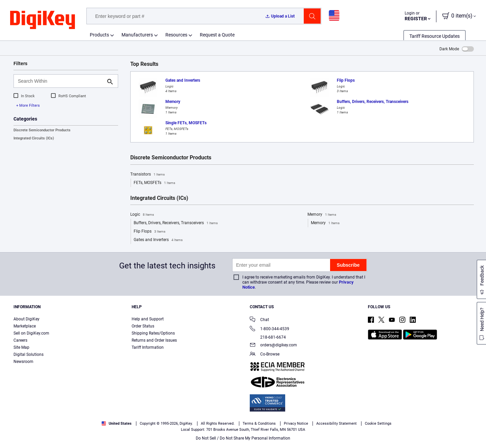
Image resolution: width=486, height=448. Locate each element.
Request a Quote (217, 35)
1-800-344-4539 (269, 329)
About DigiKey (26, 319)
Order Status (143, 326)
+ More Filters (28, 106)
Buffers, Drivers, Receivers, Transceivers (176, 223)
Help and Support (148, 319)
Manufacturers (137, 35)
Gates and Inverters (158, 240)
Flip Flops (150, 232)
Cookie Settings (378, 424)
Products (99, 35)
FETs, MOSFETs (154, 183)
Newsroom (23, 362)
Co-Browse (265, 355)
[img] (43, 20)
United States (117, 424)
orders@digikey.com (273, 346)
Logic (142, 215)
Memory (322, 215)
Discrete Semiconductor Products (42, 130)
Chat (259, 320)
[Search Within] (60, 81)
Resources (176, 35)
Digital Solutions (29, 354)
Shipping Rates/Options (153, 333)
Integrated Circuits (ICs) (34, 138)
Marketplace (25, 326)
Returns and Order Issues (154, 340)
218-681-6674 (268, 337)
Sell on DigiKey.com (31, 333)
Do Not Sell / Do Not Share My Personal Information (243, 438)
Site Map (21, 347)
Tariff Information (148, 347)
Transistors (147, 175)
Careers (20, 340)
